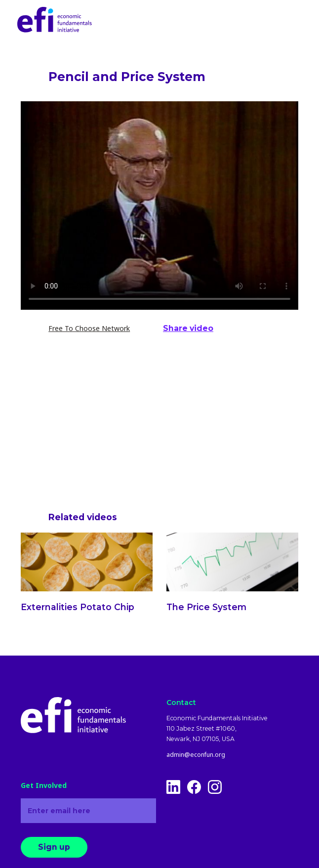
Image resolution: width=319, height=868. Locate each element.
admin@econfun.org (196, 755)
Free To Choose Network (89, 328)
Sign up (54, 847)
